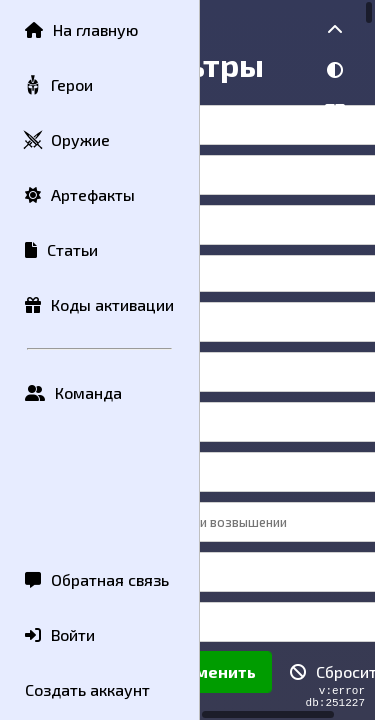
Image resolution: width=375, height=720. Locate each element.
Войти (60, 634)
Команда (73, 392)
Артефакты (80, 194)
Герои (58, 85)
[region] (287, 360)
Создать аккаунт (87, 689)
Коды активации (99, 304)
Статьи (61, 249)
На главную (81, 29)
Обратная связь (97, 579)
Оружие (66, 140)
